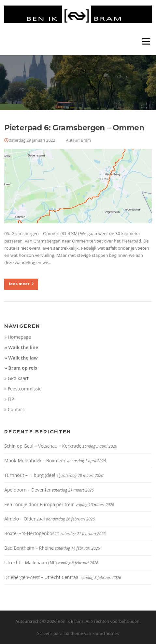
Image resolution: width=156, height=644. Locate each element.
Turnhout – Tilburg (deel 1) (32, 475)
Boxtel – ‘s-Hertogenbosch (32, 533)
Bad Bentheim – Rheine (29, 548)
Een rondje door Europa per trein (39, 504)
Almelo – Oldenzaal (25, 519)
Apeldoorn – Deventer (28, 490)
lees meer (21, 284)
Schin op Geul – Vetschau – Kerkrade (43, 446)
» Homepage (18, 337)
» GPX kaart (16, 378)
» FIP (9, 399)
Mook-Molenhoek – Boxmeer (35, 460)
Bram (86, 140)
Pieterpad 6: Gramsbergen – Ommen (74, 128)
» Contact (14, 409)
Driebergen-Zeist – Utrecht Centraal (42, 577)
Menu (146, 41)
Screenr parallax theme (60, 633)
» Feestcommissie (23, 389)
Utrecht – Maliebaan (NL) (30, 563)
